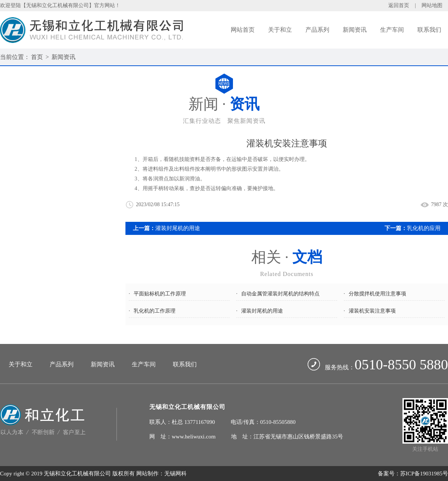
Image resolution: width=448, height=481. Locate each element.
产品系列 (317, 30)
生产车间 (392, 30)
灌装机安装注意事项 (372, 311)
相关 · (287, 264)
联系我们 (429, 30)
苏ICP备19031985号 (424, 474)
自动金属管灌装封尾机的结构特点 (280, 294)
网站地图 (432, 5)
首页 (37, 57)
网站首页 (243, 30)
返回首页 (399, 5)
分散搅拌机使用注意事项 (377, 294)
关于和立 (280, 30)
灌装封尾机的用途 (178, 228)
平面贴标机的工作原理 (160, 294)
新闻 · (224, 111)
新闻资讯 (355, 30)
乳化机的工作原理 (155, 311)
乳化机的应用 (424, 228)
